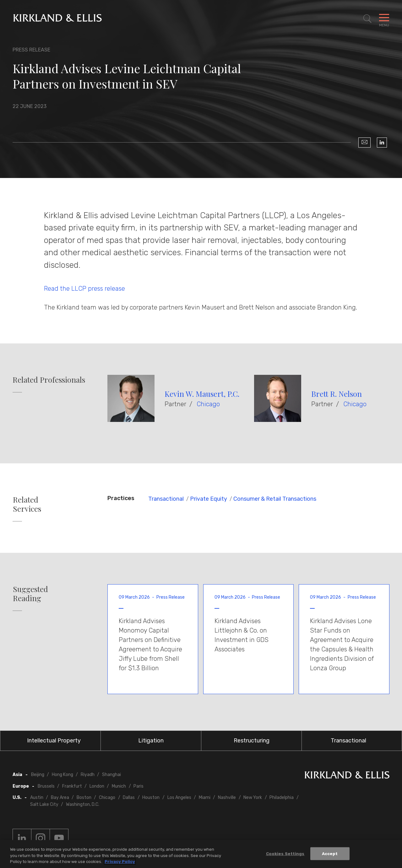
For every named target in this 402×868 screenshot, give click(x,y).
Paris (139, 786)
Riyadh (88, 775)
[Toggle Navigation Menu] (384, 19)
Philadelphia (282, 798)
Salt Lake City (44, 804)
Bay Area (60, 798)
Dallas (129, 798)
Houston (151, 798)
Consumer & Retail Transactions (275, 499)
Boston (84, 798)
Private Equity (209, 499)
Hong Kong (62, 775)
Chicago (208, 404)
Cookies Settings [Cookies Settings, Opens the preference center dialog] (285, 854)
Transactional (166, 499)
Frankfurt (72, 786)
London (97, 786)
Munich (119, 786)
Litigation (151, 741)
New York (253, 798)
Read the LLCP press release (84, 288)
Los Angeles (179, 798)
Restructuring (252, 741)
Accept (330, 854)
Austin (37, 798)
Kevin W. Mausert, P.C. (202, 394)
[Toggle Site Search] (367, 19)
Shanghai (111, 775)
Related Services (27, 504)
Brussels (46, 786)
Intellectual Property (54, 741)
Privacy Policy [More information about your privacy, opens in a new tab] (120, 862)
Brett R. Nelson (337, 394)
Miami (205, 798)
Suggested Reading (30, 594)
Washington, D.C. (83, 804)
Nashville (227, 798)
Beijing (38, 775)
